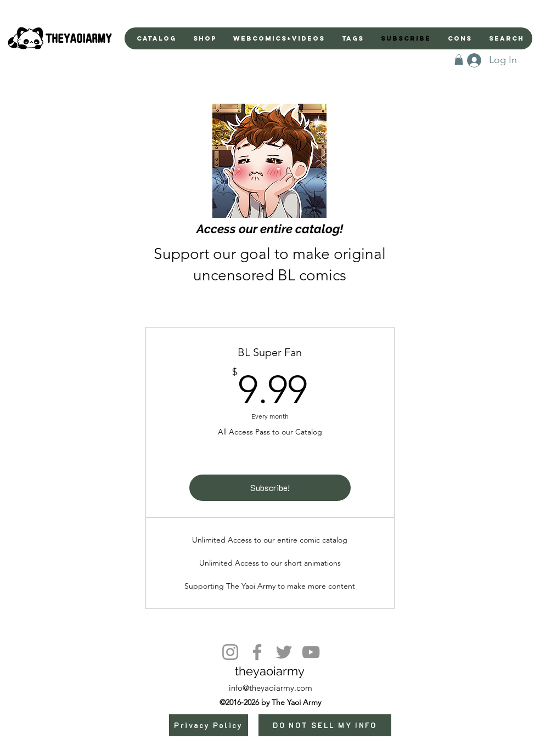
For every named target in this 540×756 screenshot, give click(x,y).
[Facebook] (257, 652)
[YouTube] (311, 652)
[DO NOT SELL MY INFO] (325, 725)
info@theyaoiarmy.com (271, 688)
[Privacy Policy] (209, 725)
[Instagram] (230, 652)
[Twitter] (284, 652)
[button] (459, 60)
